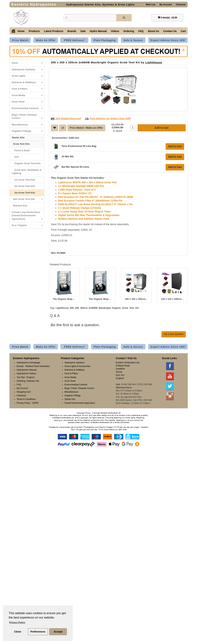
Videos (115, 31)
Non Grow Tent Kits (28, 199)
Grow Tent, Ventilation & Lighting (27, 172)
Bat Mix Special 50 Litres (75, 167)
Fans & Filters (28, 89)
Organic (116, 308)
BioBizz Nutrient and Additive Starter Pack (84, 219)
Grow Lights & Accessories (78, 366)
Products (34, 31)
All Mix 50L (68, 156)
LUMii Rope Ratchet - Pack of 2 (77, 190)
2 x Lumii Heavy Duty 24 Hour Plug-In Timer (85, 212)
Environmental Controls (28, 108)
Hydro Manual (98, 31)
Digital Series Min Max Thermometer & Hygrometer (89, 215)
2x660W (93, 308)
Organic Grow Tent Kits (26, 163)
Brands (72, 31)
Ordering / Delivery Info (28, 381)
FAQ (141, 31)
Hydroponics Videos (26, 374)
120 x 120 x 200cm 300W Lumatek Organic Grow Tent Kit (172, 299)
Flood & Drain (21, 150)
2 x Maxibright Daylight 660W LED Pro (81, 186)
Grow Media (28, 95)
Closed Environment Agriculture (80, 403)
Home (21, 31)
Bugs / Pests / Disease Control (28, 117)
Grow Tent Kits (28, 144)
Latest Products (54, 31)
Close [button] (18, 632)
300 (72, 308)
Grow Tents (28, 102)
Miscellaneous (28, 125)
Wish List (150, 4)
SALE (28, 63)
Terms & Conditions (26, 399)
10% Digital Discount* (68, 118)
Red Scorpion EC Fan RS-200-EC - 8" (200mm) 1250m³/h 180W (96, 197)
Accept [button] (58, 632)
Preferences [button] (38, 632)
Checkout (180, 4)
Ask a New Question (174, 334)
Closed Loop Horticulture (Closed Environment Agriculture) (28, 217)
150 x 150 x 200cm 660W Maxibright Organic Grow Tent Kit (136, 299)
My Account (165, 4)
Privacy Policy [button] (17, 622)
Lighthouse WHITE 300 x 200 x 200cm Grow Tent (87, 182)
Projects (30, 377)
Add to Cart (175, 146)
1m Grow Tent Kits (23, 180)
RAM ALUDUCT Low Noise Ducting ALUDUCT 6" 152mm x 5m (95, 204)
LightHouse (154, 62)
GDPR (35, 403)
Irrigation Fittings (28, 131)
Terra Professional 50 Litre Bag (79, 146)
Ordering (129, 31)
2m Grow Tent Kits (23, 186)
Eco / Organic (28, 225)
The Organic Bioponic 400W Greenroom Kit (64, 299)
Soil (15, 157)
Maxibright (105, 308)
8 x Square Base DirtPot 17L (75, 193)
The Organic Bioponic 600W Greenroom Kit (100, 299)
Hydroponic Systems (28, 70)
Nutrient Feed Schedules (37, 366)
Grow (125, 308)
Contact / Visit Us (126, 358)
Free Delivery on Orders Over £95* (110, 118)
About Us (153, 31)
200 (77, 308)
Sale (83, 31)
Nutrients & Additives (28, 83)
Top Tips (21, 377)
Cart (183, 31)
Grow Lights (28, 76)
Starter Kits (28, 138)
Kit (137, 308)
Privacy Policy (24, 403)
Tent (132, 308)
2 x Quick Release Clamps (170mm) (80, 208)
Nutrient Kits (20, 206)
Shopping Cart (24, 392)
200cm (84, 308)
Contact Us (170, 31)
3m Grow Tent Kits (23, 193)
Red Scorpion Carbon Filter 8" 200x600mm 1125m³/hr (90, 201)
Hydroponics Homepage (28, 363)
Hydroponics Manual (27, 370)
